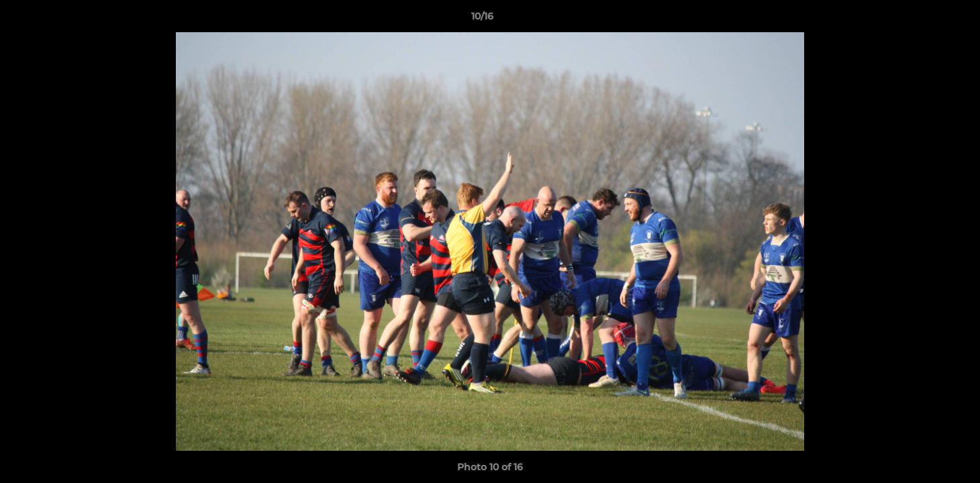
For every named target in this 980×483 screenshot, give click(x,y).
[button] (924, 19)
